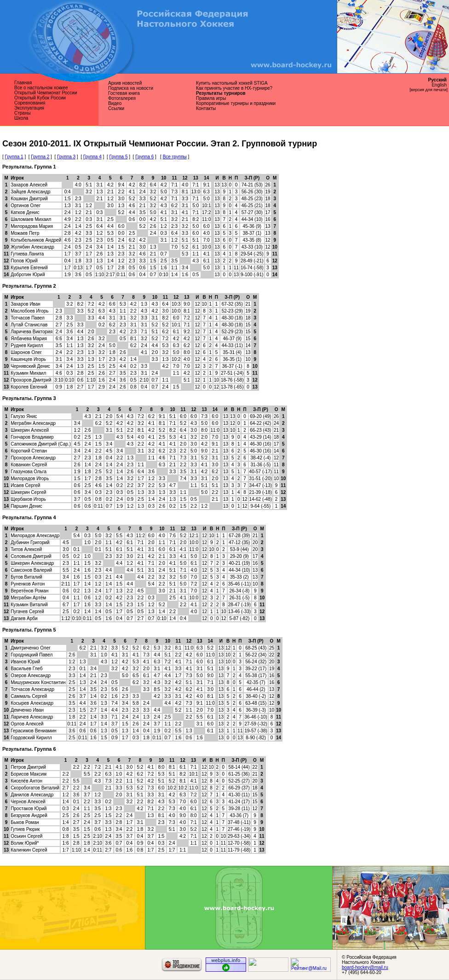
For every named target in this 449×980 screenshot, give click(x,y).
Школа (21, 118)
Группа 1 (14, 157)
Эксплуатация (29, 108)
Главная (23, 83)
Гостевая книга (124, 93)
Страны (23, 113)
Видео (115, 103)
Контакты (206, 108)
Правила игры (211, 98)
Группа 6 (144, 157)
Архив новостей (125, 83)
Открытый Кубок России (40, 98)
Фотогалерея (122, 98)
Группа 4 (92, 157)
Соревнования (30, 103)
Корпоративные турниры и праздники (236, 103)
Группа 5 (118, 157)
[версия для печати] (429, 90)
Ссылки (116, 108)
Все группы (175, 157)
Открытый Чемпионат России (46, 93)
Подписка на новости (131, 88)
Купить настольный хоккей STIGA (232, 83)
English (439, 85)
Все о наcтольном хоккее (41, 88)
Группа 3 (66, 157)
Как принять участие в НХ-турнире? (234, 88)
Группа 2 (40, 157)
